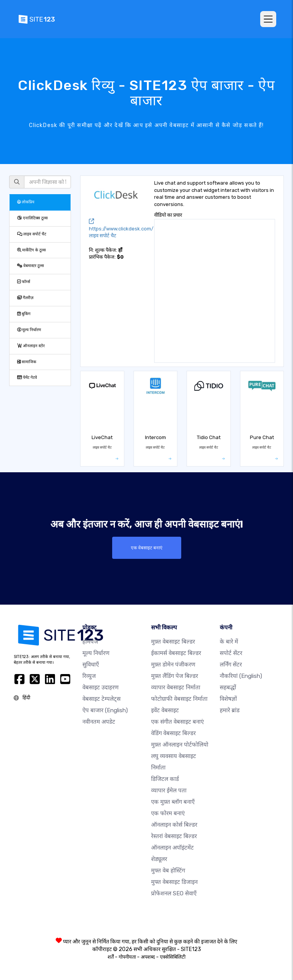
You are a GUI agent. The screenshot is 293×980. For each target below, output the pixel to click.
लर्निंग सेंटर (231, 665)
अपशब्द (148, 957)
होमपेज (90, 642)
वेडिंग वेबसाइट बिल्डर (173, 733)
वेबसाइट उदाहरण (101, 687)
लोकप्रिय (26, 202)
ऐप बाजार (105, 710)
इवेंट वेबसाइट (165, 710)
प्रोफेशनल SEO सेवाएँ (174, 893)
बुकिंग (24, 314)
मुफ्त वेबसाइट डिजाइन (174, 882)
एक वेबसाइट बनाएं (146, 548)
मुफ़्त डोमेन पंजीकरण (173, 665)
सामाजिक (27, 362)
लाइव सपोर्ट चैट (32, 234)
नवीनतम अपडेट (99, 722)
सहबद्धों (228, 687)
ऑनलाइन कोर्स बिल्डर (174, 825)
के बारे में (229, 642)
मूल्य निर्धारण (29, 330)
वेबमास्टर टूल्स (31, 266)
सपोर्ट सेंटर (231, 653)
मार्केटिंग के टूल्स (31, 250)
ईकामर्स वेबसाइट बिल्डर (176, 653)
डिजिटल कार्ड (165, 779)
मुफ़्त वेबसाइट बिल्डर (173, 642)
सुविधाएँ (91, 665)
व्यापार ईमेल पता (169, 790)
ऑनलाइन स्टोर (31, 346)
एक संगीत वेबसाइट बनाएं (177, 722)
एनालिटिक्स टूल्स (32, 218)
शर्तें (111, 957)
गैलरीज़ (25, 298)
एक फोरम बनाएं (168, 813)
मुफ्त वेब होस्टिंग (168, 871)
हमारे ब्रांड (230, 710)
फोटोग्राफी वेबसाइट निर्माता (179, 699)
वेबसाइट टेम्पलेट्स (101, 699)
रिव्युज (89, 676)
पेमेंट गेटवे (27, 377)
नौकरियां (241, 676)
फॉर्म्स (24, 282)
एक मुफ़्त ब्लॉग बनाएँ (173, 802)
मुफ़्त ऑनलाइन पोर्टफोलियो (180, 745)
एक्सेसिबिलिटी (173, 957)
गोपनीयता (127, 957)
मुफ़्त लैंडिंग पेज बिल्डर (175, 676)
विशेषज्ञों (228, 699)
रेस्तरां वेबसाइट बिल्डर (174, 836)
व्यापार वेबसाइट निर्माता (176, 687)
